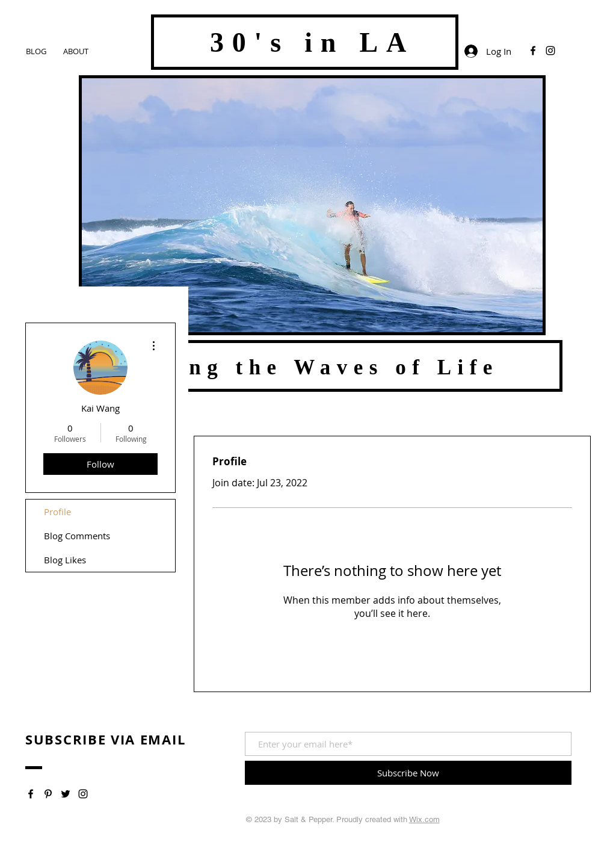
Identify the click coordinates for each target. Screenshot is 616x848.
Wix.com (424, 819)
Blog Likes (65, 560)
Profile (57, 512)
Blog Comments (77, 536)
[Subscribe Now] (408, 773)
